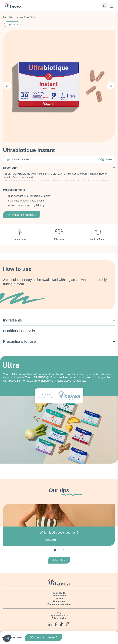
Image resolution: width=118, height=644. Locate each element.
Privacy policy (59, 618)
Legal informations (59, 615)
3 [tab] (63, 550)
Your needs (59, 593)
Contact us (59, 601)
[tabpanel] (59, 525)
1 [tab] (55, 550)
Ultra (33, 17)
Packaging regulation (59, 604)
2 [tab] (59, 550)
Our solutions (9, 17)
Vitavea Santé (23, 17)
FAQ (59, 613)
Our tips (59, 598)
